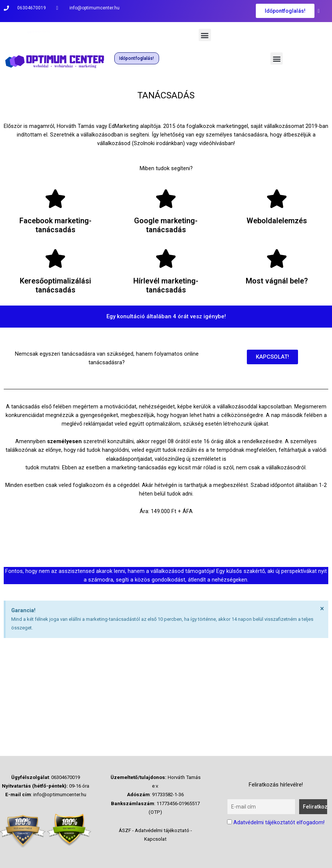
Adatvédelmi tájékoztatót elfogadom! (279, 822)
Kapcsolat (155, 839)
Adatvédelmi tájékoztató (162, 830)
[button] (205, 35)
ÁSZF (125, 830)
